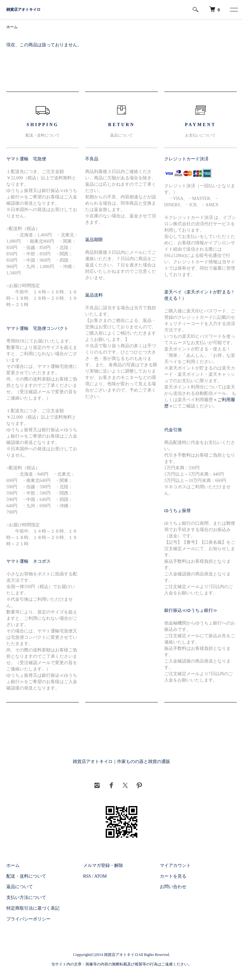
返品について (20, 887)
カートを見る (173, 876)
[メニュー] (234, 10)
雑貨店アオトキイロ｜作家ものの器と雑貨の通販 (121, 762)
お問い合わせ (173, 887)
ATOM (100, 876)
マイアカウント (175, 865)
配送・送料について (26, 876)
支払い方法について (26, 897)
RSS (87, 876)
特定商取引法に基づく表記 (33, 908)
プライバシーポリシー (28, 919)
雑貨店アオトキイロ (23, 10)
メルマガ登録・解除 (103, 865)
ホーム (12, 27)
